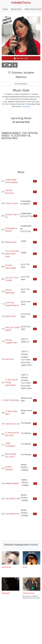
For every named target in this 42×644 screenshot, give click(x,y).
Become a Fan (21, 58)
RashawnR (6, 593)
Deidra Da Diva (29, 593)
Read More (26, 106)
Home (5, 9)
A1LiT (25, 567)
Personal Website (21, 84)
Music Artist (16, 9)
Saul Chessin (6, 567)
